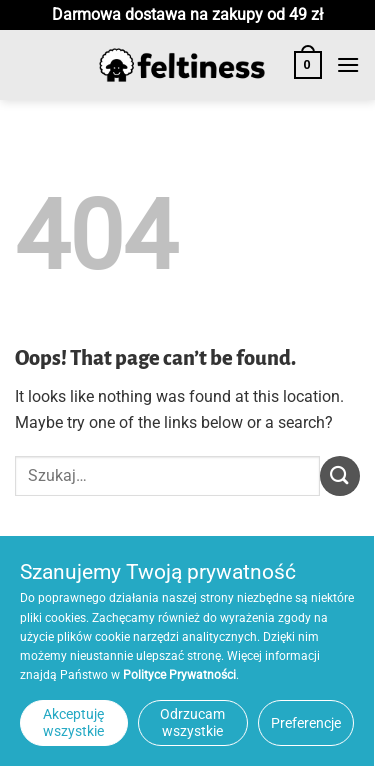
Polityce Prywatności (179, 675)
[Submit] (340, 475)
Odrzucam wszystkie (192, 722)
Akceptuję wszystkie (73, 722)
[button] (308, 65)
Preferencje (306, 723)
